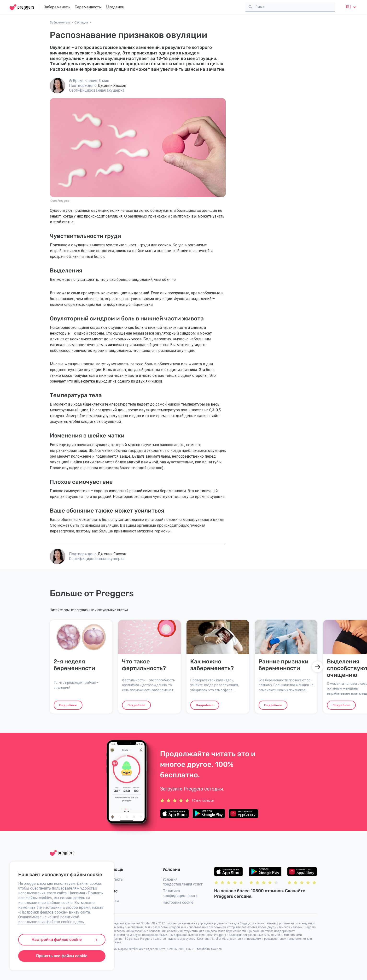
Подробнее (68, 705)
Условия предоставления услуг (183, 882)
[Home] (22, 7)
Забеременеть (57, 7)
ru (352, 7)
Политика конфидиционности (180, 893)
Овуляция (81, 23)
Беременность (88, 7)
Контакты (115, 879)
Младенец (115, 7)
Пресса (113, 901)
